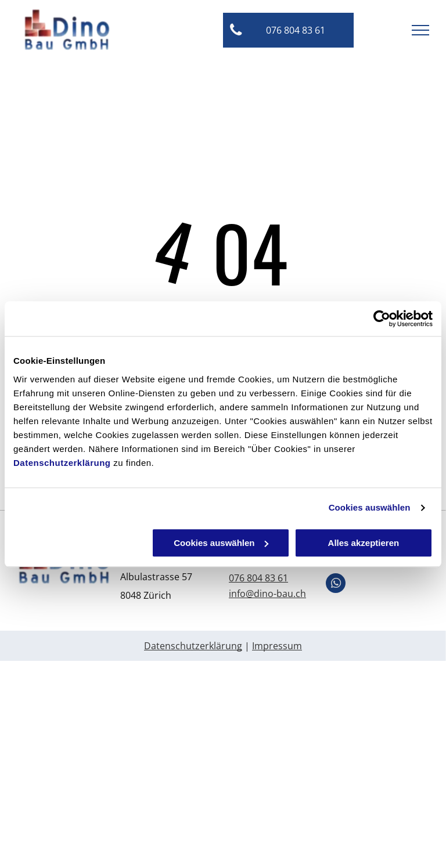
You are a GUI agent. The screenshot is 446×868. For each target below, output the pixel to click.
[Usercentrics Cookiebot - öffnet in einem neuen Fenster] (382, 319)
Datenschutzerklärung (62, 463)
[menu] (420, 30)
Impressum (277, 646)
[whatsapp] (336, 585)
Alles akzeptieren (364, 543)
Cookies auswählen (370, 507)
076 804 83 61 (258, 578)
